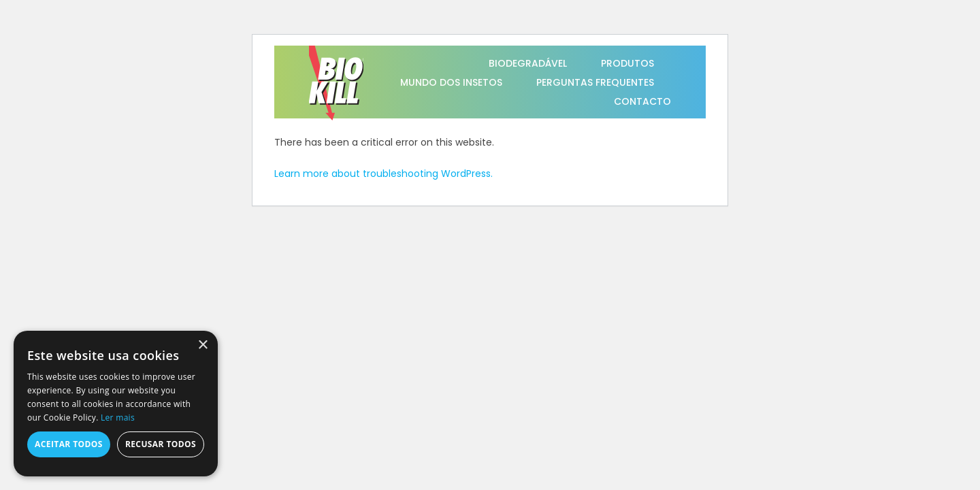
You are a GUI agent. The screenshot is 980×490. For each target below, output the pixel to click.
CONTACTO (642, 101)
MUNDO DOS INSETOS (451, 82)
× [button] (202, 345)
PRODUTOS (627, 63)
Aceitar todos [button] (69, 444)
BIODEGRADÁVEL (528, 63)
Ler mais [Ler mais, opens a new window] (118, 418)
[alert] (116, 404)
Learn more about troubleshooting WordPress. (383, 174)
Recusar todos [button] (161, 444)
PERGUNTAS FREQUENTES (595, 82)
